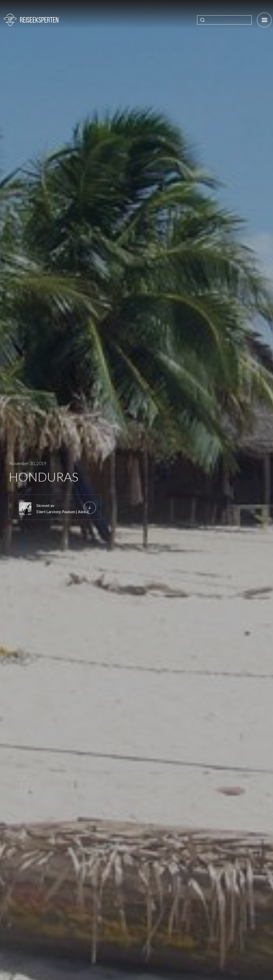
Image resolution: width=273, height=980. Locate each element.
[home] (31, 20)
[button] (264, 20)
